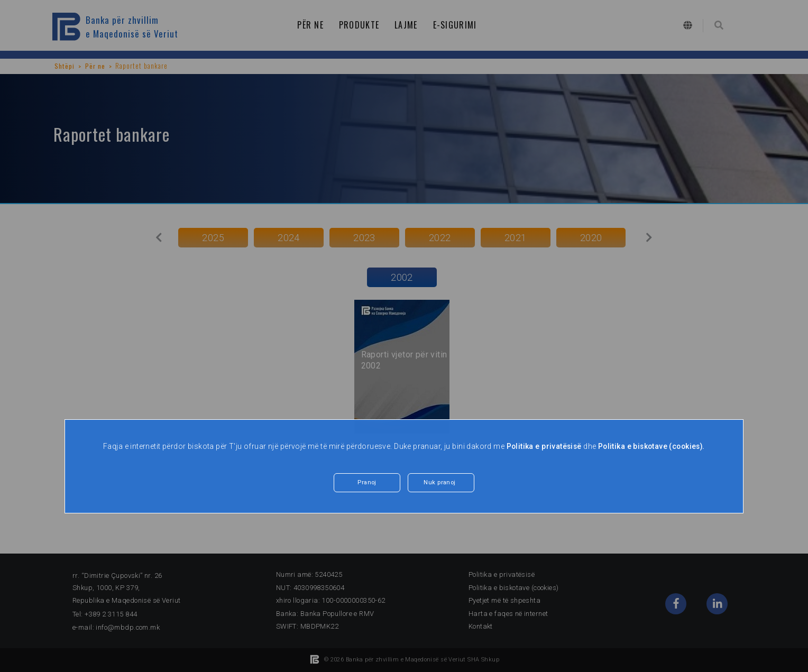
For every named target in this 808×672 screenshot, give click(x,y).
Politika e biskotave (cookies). (652, 446)
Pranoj (367, 483)
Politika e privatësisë (542, 446)
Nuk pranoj (440, 483)
